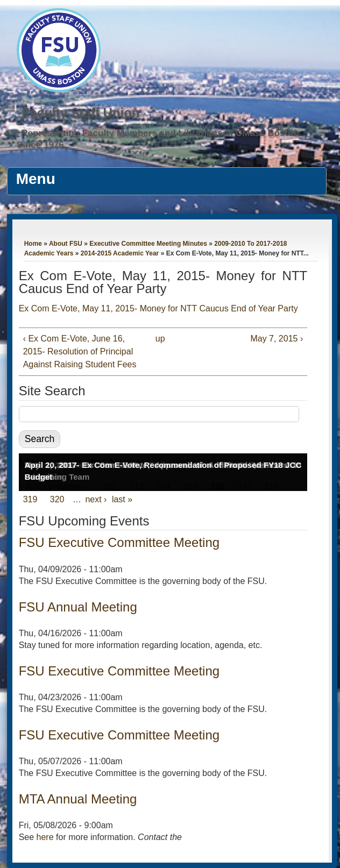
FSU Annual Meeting (78, 607)
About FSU (66, 244)
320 (57, 499)
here (45, 837)
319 (30, 499)
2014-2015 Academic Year (120, 253)
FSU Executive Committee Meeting (119, 542)
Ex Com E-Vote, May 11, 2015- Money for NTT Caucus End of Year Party (158, 308)
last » (122, 499)
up (160, 339)
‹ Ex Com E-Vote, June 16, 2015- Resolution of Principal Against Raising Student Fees (80, 351)
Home (33, 244)
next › (96, 499)
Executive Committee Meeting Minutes (148, 244)
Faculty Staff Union (81, 113)
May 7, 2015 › (277, 339)
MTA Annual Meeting (78, 799)
